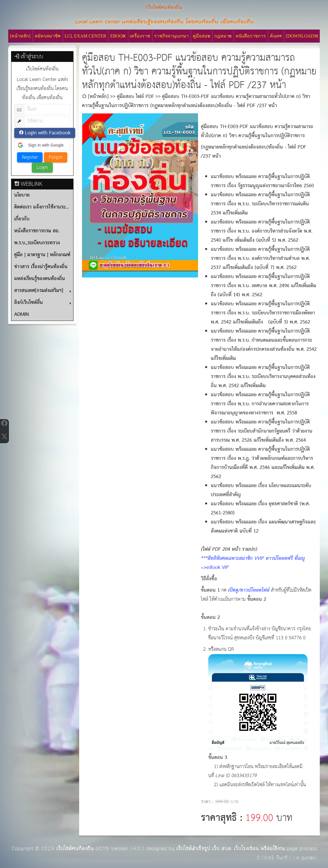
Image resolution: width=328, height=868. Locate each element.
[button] (42, 145)
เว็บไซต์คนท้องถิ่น (75, 849)
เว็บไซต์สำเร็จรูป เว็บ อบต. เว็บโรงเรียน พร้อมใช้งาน (231, 849)
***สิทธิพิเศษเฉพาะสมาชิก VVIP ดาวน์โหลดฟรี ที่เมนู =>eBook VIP (253, 563)
